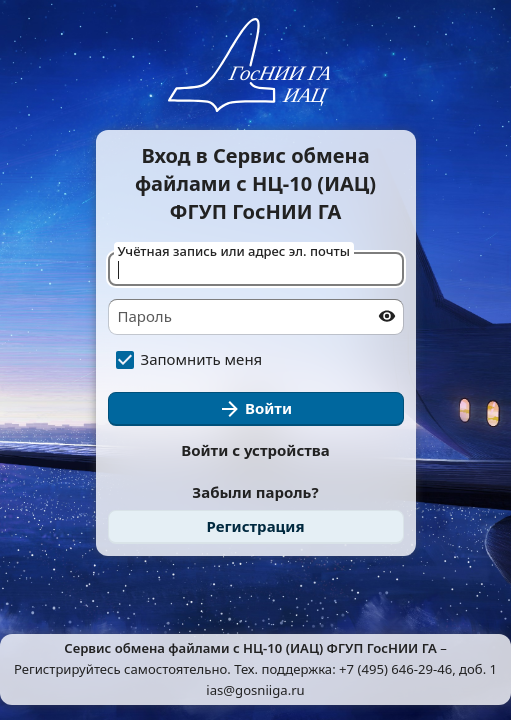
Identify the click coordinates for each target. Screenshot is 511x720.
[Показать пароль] (387, 316)
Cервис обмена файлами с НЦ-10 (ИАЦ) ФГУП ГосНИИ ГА (250, 648)
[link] (256, 527)
